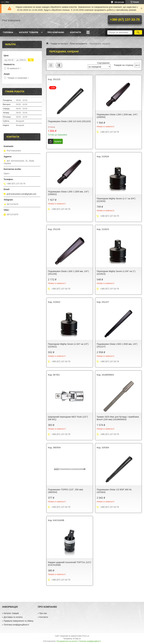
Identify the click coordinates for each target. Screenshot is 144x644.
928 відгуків (119, 2)
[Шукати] (138, 32)
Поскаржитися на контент (67, 641)
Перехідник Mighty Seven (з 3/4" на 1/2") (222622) (68, 345)
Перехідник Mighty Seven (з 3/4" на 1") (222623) (116, 273)
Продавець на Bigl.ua (72, 639)
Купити (58, 141)
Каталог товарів (29, 32)
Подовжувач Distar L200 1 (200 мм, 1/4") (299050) (117, 116)
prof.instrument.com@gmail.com (21, 194)
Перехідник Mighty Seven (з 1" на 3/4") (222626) (116, 200)
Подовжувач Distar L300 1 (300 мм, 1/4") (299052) (68, 193)
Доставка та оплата (13, 617)
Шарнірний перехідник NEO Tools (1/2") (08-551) (68, 418)
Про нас (43, 613)
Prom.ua (86, 636)
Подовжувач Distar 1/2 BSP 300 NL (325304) (114, 491)
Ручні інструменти (78, 44)
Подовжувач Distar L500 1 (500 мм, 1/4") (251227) (117, 345)
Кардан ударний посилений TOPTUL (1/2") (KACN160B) (70, 564)
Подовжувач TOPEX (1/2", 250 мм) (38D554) (65, 491)
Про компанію (56, 32)
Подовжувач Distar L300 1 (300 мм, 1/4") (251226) (68, 273)
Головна (8, 32)
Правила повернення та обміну (19, 621)
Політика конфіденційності (16, 625)
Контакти (75, 32)
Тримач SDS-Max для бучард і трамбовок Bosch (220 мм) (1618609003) (118, 418)
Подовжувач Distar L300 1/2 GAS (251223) (69, 121)
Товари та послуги (59, 44)
